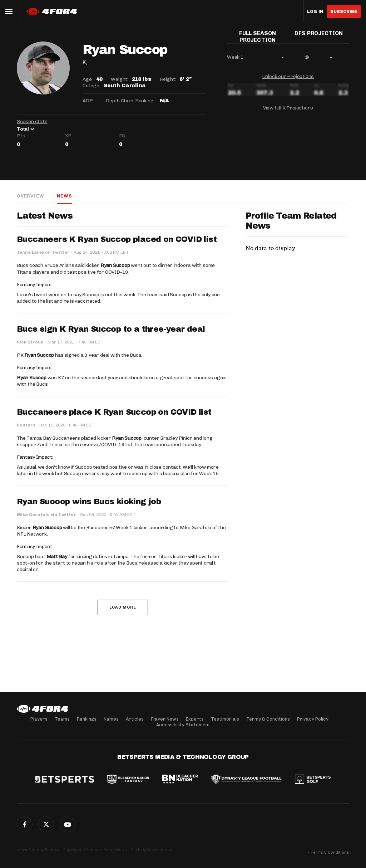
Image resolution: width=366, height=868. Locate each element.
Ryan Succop (115, 265)
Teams (62, 719)
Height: (168, 79)
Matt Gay (57, 557)
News (64, 196)
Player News (165, 719)
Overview (30, 196)
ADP (88, 101)
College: (91, 86)
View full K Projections (288, 111)
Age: (88, 79)
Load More (123, 607)
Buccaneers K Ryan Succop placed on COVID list (117, 239)
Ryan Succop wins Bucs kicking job (89, 502)
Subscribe (344, 11)
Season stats (32, 121)
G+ (68, 824)
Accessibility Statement (183, 725)
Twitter (46, 824)
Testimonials (225, 719)
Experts (195, 719)
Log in (315, 12)
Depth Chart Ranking (130, 101)
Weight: (120, 79)
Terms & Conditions (268, 719)
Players (39, 719)
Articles (135, 719)
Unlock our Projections (288, 79)
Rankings (87, 719)
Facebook (25, 824)
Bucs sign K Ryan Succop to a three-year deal (111, 329)
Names (111, 719)
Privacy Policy (313, 719)
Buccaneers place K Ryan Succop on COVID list (114, 412)
